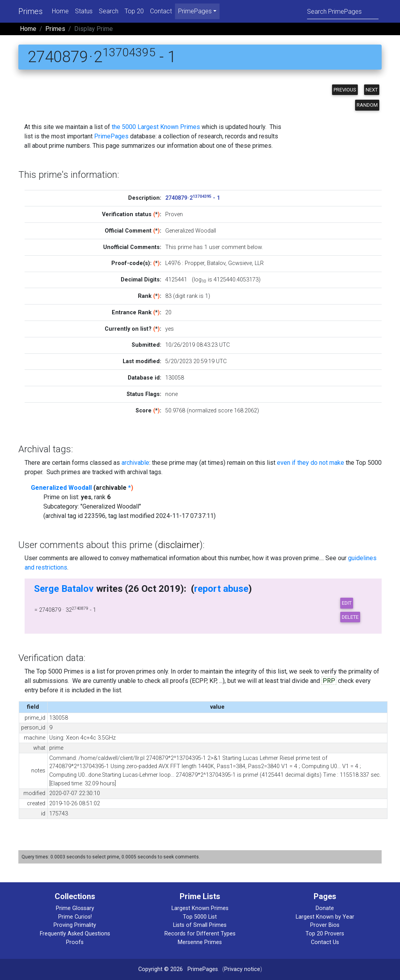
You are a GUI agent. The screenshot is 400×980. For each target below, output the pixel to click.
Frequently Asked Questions (75, 934)
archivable (135, 463)
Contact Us (325, 942)
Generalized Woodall (61, 488)
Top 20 (134, 11)
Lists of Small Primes (200, 925)
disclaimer (179, 545)
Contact (161, 11)
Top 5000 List (200, 917)
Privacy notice (242, 969)
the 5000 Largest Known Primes (156, 127)
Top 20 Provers (325, 934)
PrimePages (111, 136)
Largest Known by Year (325, 917)
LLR (259, 263)
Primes (30, 11)
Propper (195, 263)
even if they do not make (311, 463)
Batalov (216, 263)
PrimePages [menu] (195, 11)
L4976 (173, 263)
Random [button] (367, 105)
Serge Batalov (64, 589)
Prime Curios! (75, 917)
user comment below (235, 247)
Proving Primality (75, 925)
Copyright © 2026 (161, 969)
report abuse (221, 589)
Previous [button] (345, 90)
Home (60, 11)
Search (109, 11)
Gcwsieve (240, 263)
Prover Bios (325, 925)
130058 (175, 378)
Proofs (75, 942)
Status (84, 11)
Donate (325, 908)
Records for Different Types (200, 934)
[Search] (343, 11)
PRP (329, 681)
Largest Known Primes (200, 908)
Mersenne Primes (200, 942)
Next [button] (372, 90)
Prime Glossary (75, 908)
